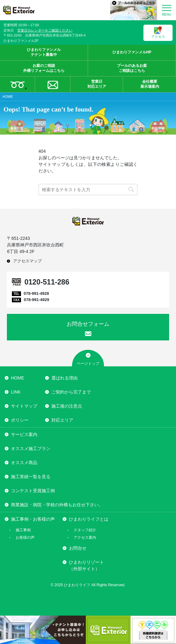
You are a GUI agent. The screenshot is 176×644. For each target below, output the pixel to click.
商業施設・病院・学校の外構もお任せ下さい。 (57, 505)
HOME (18, 378)
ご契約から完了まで (71, 392)
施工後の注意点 (67, 406)
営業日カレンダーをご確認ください (45, 30)
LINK (16, 392)
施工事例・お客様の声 (33, 519)
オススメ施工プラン (31, 448)
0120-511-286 (47, 282)
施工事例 (23, 530)
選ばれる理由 (65, 378)
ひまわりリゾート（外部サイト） (86, 565)
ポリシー (20, 420)
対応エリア (62, 420)
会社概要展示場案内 (142, 84)
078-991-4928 (36, 293)
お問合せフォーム (88, 324)
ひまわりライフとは (89, 519)
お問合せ (78, 548)
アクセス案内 (85, 537)
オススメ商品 (24, 463)
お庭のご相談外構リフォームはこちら (44, 68)
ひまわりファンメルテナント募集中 (44, 52)
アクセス (158, 32)
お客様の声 (25, 537)
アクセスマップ (27, 261)
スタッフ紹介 (85, 530)
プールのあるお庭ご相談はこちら (132, 68)
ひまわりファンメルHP (132, 52)
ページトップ (88, 364)
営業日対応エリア (89, 84)
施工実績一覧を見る (31, 477)
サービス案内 (24, 434)
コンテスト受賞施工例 (33, 491)
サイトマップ (52, 164)
